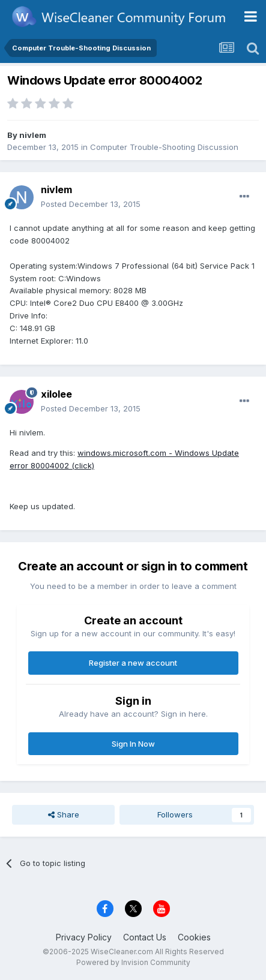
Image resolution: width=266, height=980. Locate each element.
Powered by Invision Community (133, 962)
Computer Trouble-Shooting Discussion (164, 147)
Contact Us (145, 937)
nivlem (33, 135)
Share (64, 814)
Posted (91, 204)
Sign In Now (133, 744)
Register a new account (133, 663)
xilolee (56, 394)
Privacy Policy (84, 937)
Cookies (194, 937)
